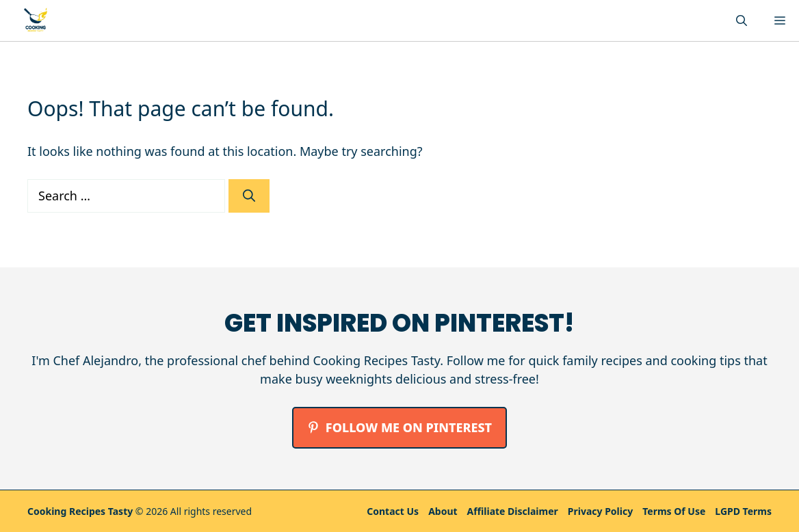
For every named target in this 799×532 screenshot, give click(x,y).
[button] (742, 21)
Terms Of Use (674, 511)
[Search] (249, 196)
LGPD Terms (743, 511)
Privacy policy (600, 511)
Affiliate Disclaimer (513, 511)
